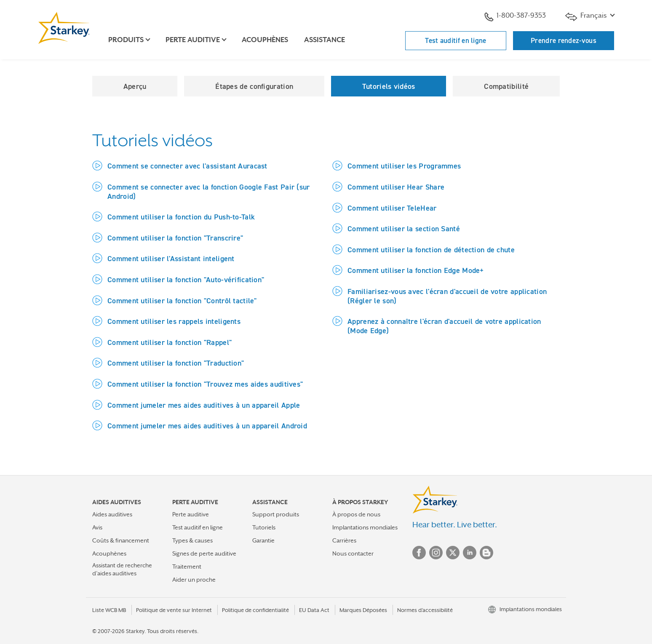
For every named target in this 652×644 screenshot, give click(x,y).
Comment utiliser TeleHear (392, 208)
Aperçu (135, 86)
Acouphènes (265, 40)
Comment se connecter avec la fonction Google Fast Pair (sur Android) (209, 191)
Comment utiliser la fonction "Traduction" (176, 363)
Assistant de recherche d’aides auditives (122, 569)
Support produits (276, 514)
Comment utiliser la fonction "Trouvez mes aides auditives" (205, 384)
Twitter (453, 553)
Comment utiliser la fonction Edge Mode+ (416, 270)
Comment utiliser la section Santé (404, 228)
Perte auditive (191, 514)
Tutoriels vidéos (389, 86)
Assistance (325, 40)
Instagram (436, 553)
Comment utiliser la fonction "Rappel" (170, 342)
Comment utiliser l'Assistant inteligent (171, 258)
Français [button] (587, 16)
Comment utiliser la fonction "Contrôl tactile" (182, 301)
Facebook (419, 553)
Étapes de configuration (254, 86)
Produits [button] (126, 40)
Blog (486, 553)
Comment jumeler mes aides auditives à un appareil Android (207, 426)
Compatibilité (506, 86)
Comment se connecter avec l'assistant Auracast (187, 166)
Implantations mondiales (365, 527)
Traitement (187, 567)
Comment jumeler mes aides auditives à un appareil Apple (204, 405)
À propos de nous (356, 514)
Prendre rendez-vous (564, 40)
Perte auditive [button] (193, 40)
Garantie (263, 540)
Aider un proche (194, 580)
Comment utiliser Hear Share (396, 187)
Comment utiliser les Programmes (404, 166)
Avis (97, 527)
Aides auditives (112, 514)
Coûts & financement (121, 540)
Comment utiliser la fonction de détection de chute (431, 250)
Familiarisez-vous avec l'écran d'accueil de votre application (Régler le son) (447, 296)
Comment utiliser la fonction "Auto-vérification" (186, 279)
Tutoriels (264, 527)
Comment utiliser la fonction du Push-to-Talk (181, 217)
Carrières (344, 540)
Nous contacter (353, 553)
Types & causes (192, 540)
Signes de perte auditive (204, 553)
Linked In (470, 553)
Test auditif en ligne (456, 40)
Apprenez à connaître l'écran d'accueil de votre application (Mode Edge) (444, 326)
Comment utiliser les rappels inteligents (174, 321)
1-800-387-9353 (515, 16)
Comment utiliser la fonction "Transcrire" (175, 238)
